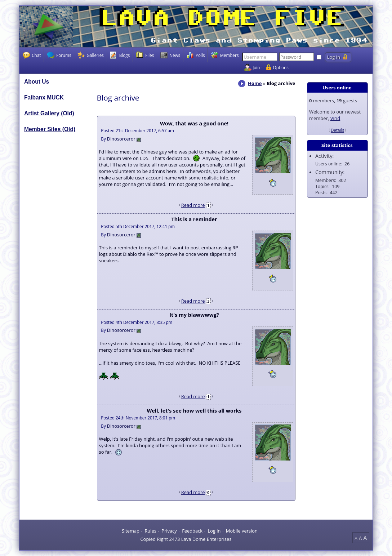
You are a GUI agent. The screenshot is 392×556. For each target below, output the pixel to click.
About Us (37, 82)
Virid (335, 118)
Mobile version (242, 530)
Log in (214, 530)
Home (255, 83)
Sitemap (131, 530)
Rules (150, 530)
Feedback (192, 530)
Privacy (169, 530)
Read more (193, 205)
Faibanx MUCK (44, 97)
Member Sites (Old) (50, 129)
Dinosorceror (121, 139)
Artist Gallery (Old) (49, 113)
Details (337, 130)
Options (281, 67)
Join (256, 67)
